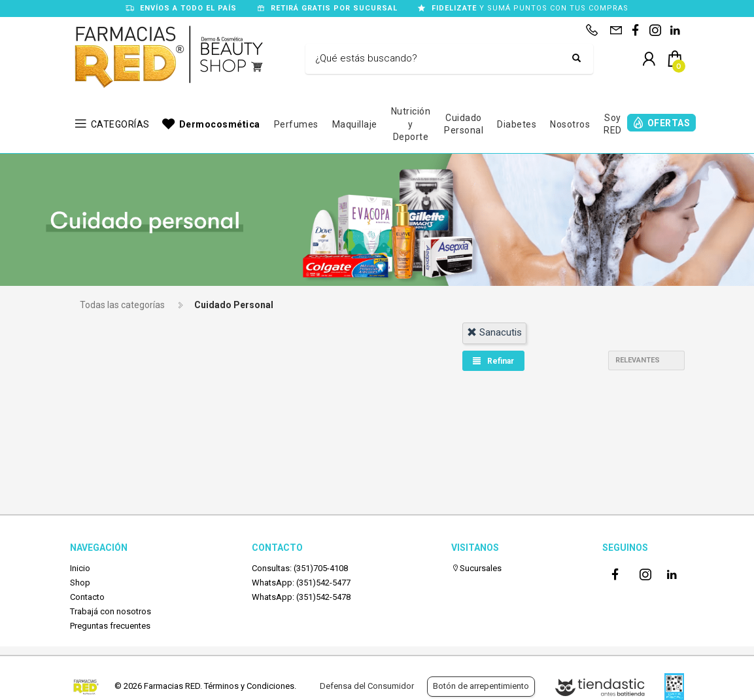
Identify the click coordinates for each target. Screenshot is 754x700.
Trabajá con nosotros (111, 611)
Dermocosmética (220, 124)
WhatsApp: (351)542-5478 (301, 597)
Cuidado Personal (464, 124)
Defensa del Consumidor (367, 686)
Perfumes (296, 124)
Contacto (87, 597)
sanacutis (494, 332)
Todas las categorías (122, 305)
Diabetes (517, 124)
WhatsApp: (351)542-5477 (301, 583)
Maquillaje (355, 124)
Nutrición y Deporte (411, 124)
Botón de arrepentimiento (481, 686)
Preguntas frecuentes (110, 626)
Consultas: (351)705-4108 (300, 568)
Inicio (80, 568)
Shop (80, 583)
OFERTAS (669, 123)
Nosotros (570, 124)
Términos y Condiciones (249, 686)
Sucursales (476, 568)
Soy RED (613, 124)
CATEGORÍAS (120, 124)
